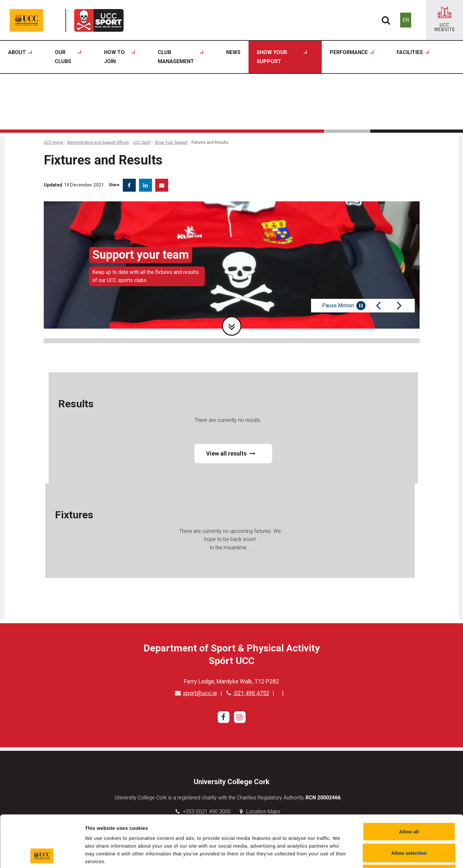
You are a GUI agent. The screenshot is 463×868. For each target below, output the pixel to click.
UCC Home (53, 142)
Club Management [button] (181, 57)
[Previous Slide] (378, 306)
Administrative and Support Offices (98, 142)
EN (406, 20)
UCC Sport (142, 142)
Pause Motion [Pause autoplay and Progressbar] (344, 306)
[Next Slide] (399, 306)
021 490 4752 (248, 693)
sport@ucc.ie (196, 693)
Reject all (409, 825)
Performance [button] (352, 57)
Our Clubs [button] (68, 57)
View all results (231, 453)
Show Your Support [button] (282, 57)
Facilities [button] (413, 57)
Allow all (409, 783)
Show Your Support (171, 142)
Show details (340, 855)
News (233, 52)
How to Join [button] (120, 57)
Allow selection (409, 804)
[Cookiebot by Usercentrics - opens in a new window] (42, 855)
